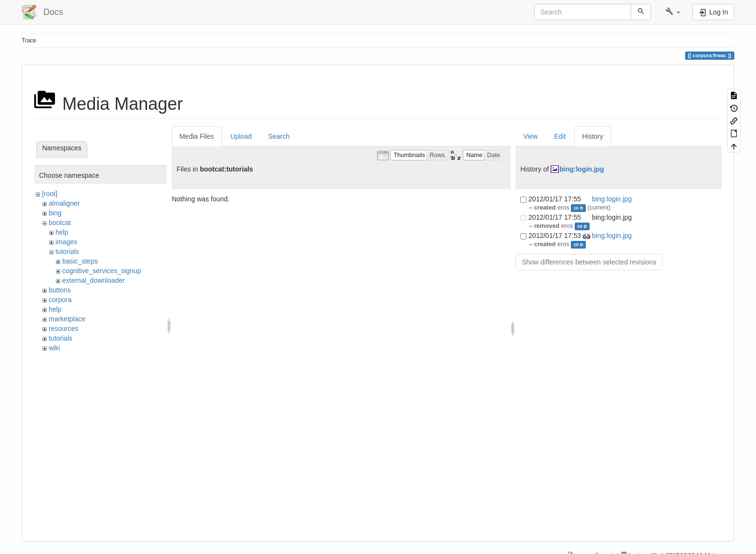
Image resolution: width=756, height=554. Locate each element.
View (530, 136)
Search (279, 136)
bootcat (60, 223)
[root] (50, 194)
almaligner (64, 203)
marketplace (67, 319)
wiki (54, 348)
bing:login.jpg (582, 169)
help (62, 232)
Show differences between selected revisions (589, 262)
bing (55, 213)
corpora (60, 300)
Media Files (197, 136)
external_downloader (94, 280)
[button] (673, 12)
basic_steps (80, 261)
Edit (560, 136)
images (66, 242)
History (593, 136)
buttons (60, 290)
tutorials (67, 251)
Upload (241, 136)
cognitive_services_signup (101, 271)
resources (63, 329)
